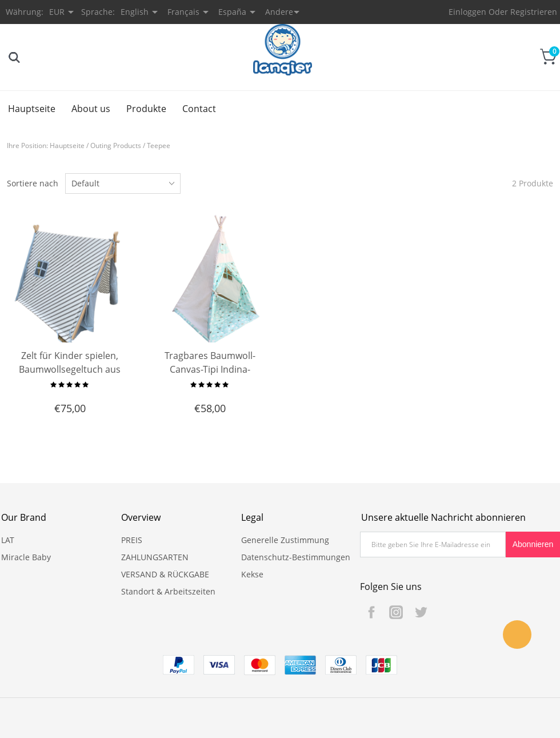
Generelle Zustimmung (285, 540)
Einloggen (467, 12)
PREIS (132, 540)
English (135, 12)
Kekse (252, 574)
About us (91, 109)
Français (183, 12)
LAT (8, 540)
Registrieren (534, 12)
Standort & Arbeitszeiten (168, 591)
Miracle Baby (26, 557)
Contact (199, 109)
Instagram (396, 612)
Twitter (421, 612)
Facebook (371, 612)
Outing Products (116, 145)
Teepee (159, 145)
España (232, 12)
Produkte (146, 109)
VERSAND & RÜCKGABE (165, 574)
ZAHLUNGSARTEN (155, 557)
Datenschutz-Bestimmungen (296, 557)
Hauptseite (32, 109)
